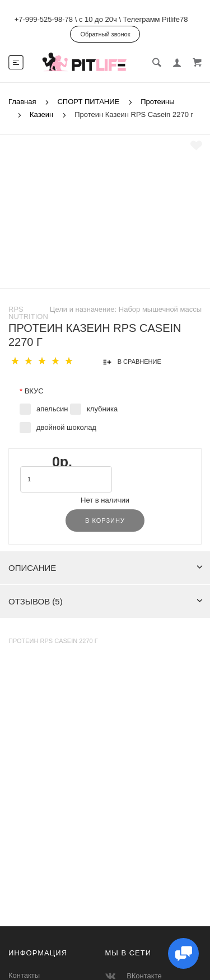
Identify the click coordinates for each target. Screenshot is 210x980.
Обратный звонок (106, 34)
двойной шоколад (66, 427)
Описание (106, 568)
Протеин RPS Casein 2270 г (53, 641)
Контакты (24, 975)
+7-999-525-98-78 (44, 19)
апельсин (52, 409)
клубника (102, 409)
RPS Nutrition (28, 313)
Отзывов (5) (106, 601)
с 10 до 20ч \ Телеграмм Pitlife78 (133, 19)
